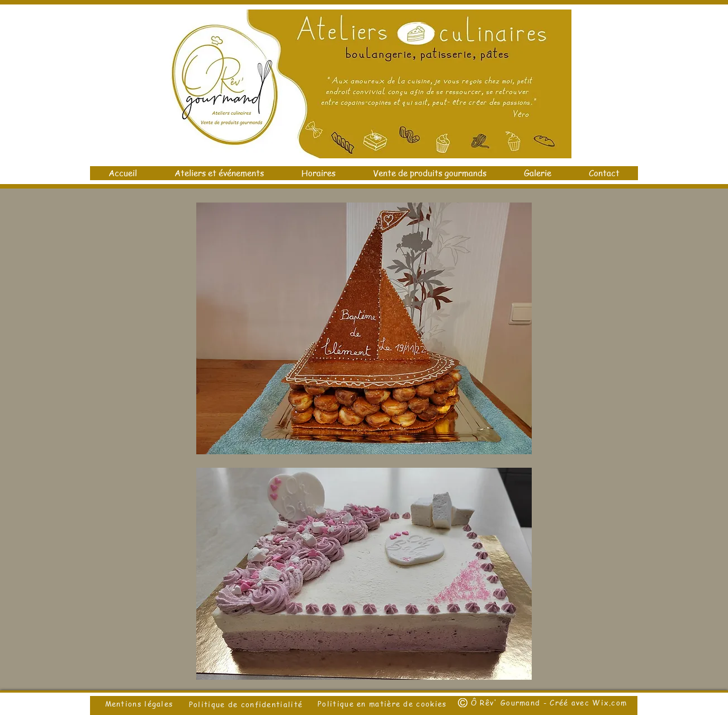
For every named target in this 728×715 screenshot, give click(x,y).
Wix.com (609, 702)
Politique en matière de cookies (384, 704)
